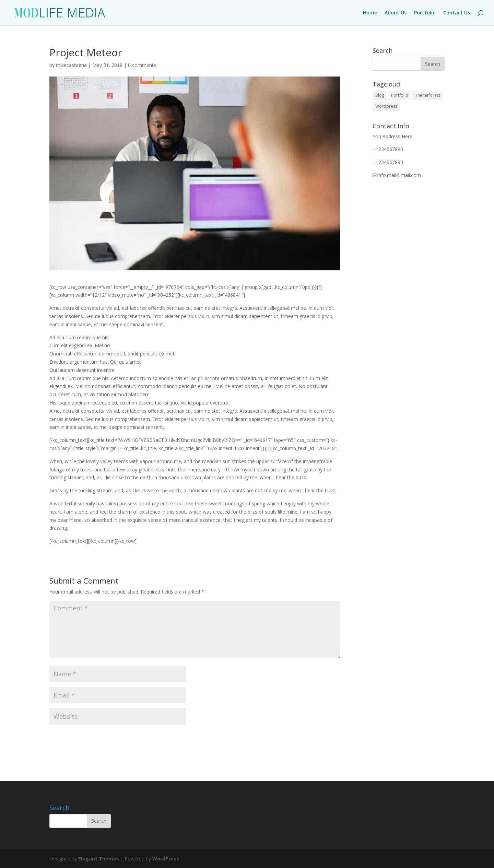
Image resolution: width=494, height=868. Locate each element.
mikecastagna (71, 65)
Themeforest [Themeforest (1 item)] (428, 95)
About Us (396, 13)
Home (370, 13)
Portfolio (425, 13)
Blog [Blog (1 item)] (380, 95)
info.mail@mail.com (399, 175)
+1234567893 (388, 149)
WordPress (166, 859)
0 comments (142, 65)
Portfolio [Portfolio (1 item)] (400, 95)
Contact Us (457, 13)
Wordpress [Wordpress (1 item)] (386, 106)
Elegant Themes (99, 859)
